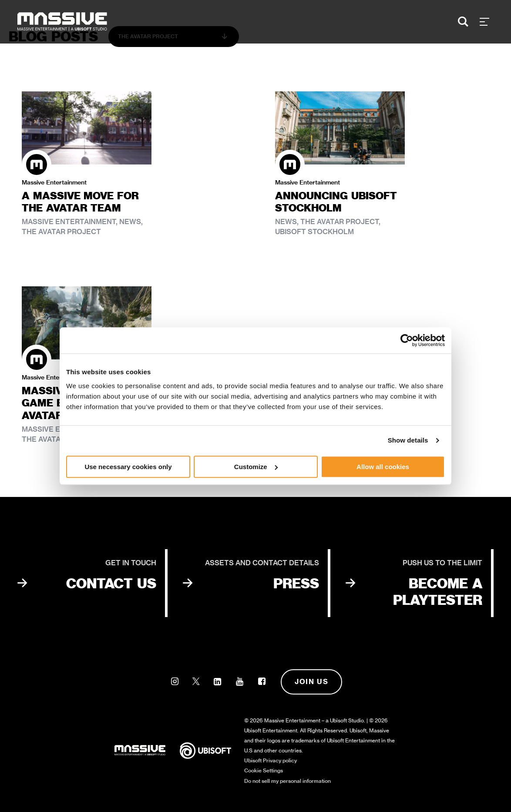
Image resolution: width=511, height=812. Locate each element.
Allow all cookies (383, 467)
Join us (311, 682)
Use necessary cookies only (128, 467)
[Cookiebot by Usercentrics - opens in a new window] (407, 340)
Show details (408, 440)
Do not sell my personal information (287, 781)
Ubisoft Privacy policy (271, 760)
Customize (256, 467)
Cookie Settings (264, 770)
